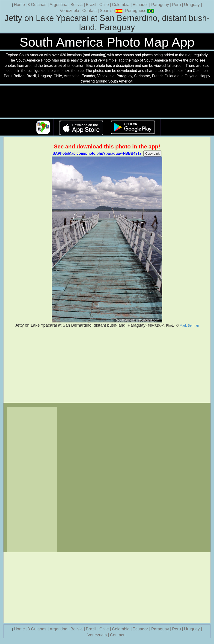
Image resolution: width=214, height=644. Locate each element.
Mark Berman (189, 325)
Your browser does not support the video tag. (107, 102)
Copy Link (152, 154)
